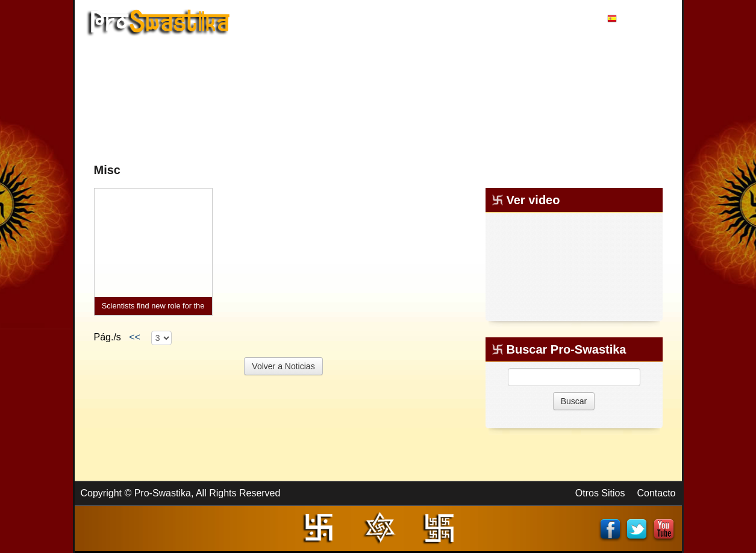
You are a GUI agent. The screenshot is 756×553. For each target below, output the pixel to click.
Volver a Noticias (283, 366)
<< (134, 337)
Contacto (656, 493)
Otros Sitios (600, 493)
